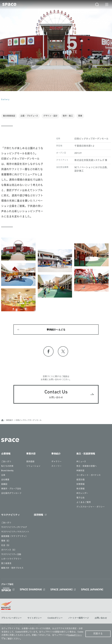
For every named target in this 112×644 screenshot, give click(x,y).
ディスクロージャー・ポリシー (91, 507)
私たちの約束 (7, 466)
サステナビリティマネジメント (15, 532)
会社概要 (5, 480)
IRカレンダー (82, 493)
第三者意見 (6, 564)
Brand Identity (7, 471)
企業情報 (6, 454)
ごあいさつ (6, 462)
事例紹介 (10, 421)
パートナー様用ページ (79, 618)
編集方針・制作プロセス (12, 568)
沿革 (3, 475)
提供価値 (30, 462)
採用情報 (38, 515)
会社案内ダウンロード (11, 493)
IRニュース (81, 462)
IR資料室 (80, 471)
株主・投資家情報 (86, 454)
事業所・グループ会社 (11, 489)
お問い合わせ (101, 618)
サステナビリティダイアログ (14, 527)
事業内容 (31, 454)
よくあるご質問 (84, 502)
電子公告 (80, 498)
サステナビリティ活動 (11, 554)
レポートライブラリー (11, 559)
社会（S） (6, 545)
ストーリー (56, 466)
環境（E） (6, 541)
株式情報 (80, 489)
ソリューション (33, 466)
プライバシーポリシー (11, 618)
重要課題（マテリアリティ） (14, 536)
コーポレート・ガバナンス (89, 475)
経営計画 (80, 480)
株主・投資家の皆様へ (87, 466)
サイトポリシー (35, 618)
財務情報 (80, 484)
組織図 (4, 484)
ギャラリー (56, 462)
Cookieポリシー (55, 618)
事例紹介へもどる (56, 330)
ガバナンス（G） (9, 550)
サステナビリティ (10, 515)
